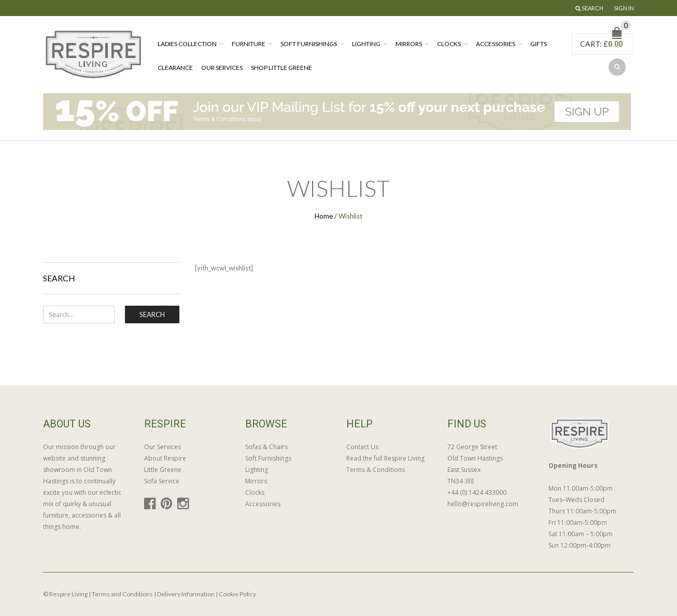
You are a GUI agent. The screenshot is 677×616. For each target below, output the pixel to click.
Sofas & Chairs (266, 447)
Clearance (175, 68)
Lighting (366, 44)
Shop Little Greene (281, 68)
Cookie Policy (237, 594)
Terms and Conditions (122, 594)
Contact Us (362, 447)
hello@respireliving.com (483, 504)
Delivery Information (186, 594)
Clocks (449, 44)
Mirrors (409, 44)
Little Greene (163, 470)
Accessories (496, 44)
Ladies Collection (187, 44)
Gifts (539, 44)
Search (152, 314)
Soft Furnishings (309, 44)
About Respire (165, 458)
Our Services (222, 68)
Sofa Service (162, 481)
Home (324, 216)
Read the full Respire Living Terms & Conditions (385, 464)
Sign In (624, 8)
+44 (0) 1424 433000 (477, 492)
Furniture (249, 44)
